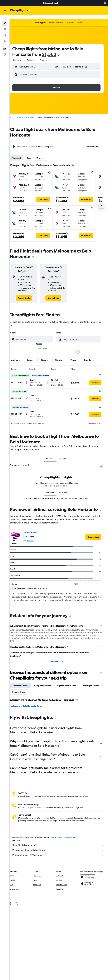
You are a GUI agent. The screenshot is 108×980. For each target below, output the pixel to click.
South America (27, 113)
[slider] (81, 348)
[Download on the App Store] (89, 882)
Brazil (37, 113)
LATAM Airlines (34, 531)
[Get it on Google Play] (89, 875)
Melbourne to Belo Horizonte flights (31, 704)
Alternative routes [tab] (25, 684)
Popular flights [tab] (47, 690)
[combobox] (50, 56)
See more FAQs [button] (59, 660)
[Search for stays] (5, 25)
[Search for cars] (5, 30)
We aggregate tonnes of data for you (60, 849)
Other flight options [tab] (26, 690)
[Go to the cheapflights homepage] (20, 10)
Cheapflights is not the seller (60, 844)
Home (16, 113)
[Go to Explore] (5, 36)
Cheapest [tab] (21, 153)
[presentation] (64, 50)
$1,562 (54, 50)
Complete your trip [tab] (48, 684)
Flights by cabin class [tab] (71, 684)
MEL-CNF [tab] (65, 454)
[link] (28, 294)
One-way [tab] (45, 153)
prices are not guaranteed (70, 836)
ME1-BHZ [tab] (53, 454)
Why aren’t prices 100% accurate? (60, 854)
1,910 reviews (34, 539)
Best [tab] (33, 153)
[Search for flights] (5, 19)
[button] (105, 3)
